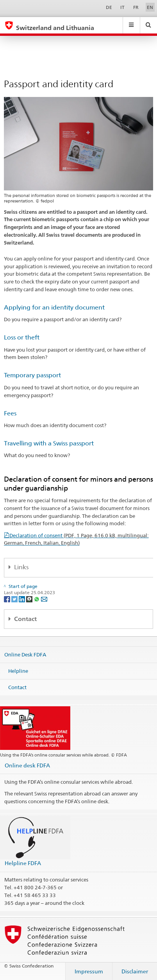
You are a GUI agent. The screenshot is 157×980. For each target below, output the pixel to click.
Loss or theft (22, 337)
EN (150, 7)
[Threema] (30, 599)
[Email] (44, 599)
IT (122, 7)
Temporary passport (32, 375)
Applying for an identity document (54, 307)
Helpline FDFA (23, 863)
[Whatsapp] (37, 599)
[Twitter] (15, 599)
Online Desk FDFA (25, 655)
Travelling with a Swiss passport (49, 443)
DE (109, 7)
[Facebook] (8, 599)
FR (136, 7)
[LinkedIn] (22, 599)
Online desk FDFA (27, 765)
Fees (10, 413)
